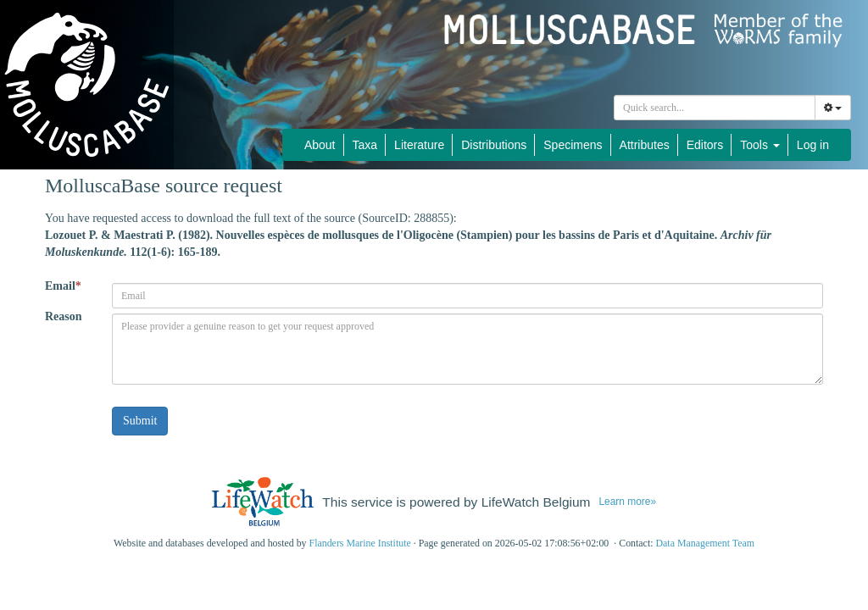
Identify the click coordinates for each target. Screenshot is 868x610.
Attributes (645, 145)
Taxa (365, 145)
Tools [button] (760, 145)
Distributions (494, 145)
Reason (64, 316)
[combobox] (715, 108)
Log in (813, 145)
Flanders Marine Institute (360, 543)
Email (63, 286)
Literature (419, 145)
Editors (705, 145)
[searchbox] (717, 108)
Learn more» (627, 502)
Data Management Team (705, 543)
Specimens (573, 145)
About (320, 145)
